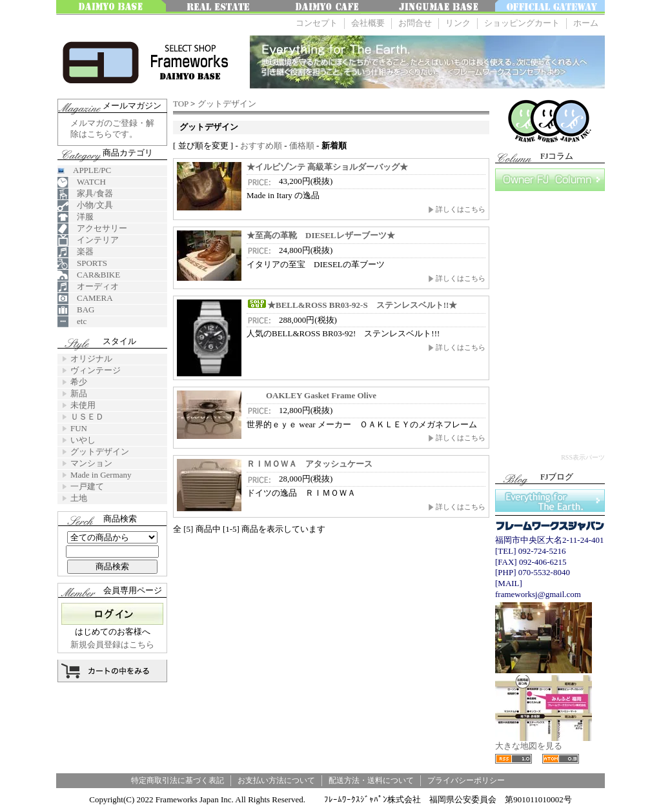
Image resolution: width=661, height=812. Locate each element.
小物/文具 (85, 206)
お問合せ (415, 23)
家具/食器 (85, 194)
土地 (79, 498)
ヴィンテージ (96, 370)
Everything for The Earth (550, 501)
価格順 (302, 146)
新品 (79, 393)
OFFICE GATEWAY (550, 7)
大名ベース (111, 7)
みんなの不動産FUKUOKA (221, 7)
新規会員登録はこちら (112, 645)
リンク (458, 23)
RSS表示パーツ (583, 457)
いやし (83, 440)
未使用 (83, 405)
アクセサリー (92, 229)
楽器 (76, 252)
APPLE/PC (84, 170)
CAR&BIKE (89, 275)
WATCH (82, 182)
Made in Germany (101, 475)
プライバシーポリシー (466, 780)
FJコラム (550, 180)
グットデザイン (227, 104)
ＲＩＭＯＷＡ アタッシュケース (310, 464)
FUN (79, 428)
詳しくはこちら (457, 209)
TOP (181, 104)
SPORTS (82, 264)
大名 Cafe (330, 7)
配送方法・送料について (371, 780)
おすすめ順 (261, 146)
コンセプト (317, 23)
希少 (79, 382)
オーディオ (88, 287)
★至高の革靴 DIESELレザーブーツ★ (321, 235)
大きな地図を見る (544, 742)
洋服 (76, 217)
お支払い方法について (276, 780)
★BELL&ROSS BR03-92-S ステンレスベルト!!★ (352, 305)
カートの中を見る (112, 671)
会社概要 (368, 23)
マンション (91, 463)
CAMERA (85, 299)
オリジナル (91, 359)
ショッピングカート (522, 23)
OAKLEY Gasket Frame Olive (311, 395)
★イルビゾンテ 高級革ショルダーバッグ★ (327, 167)
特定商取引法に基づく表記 (178, 780)
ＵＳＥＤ (87, 417)
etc (72, 322)
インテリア (88, 240)
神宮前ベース (440, 7)
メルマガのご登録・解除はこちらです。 (112, 128)
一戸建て (87, 486)
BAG (76, 310)
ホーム (586, 23)
